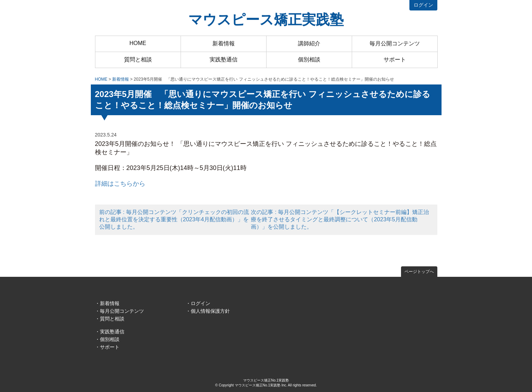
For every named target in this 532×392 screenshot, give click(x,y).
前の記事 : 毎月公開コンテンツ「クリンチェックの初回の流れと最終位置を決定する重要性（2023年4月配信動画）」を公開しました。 (174, 219)
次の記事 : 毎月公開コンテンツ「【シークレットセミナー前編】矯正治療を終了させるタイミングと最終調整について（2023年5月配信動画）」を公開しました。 (340, 219)
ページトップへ (419, 272)
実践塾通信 (224, 60)
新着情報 (224, 43)
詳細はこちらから (120, 184)
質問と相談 (138, 60)
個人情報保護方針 (210, 311)
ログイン (423, 5)
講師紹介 (309, 43)
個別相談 (309, 60)
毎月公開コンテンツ (395, 43)
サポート (395, 60)
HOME (138, 43)
